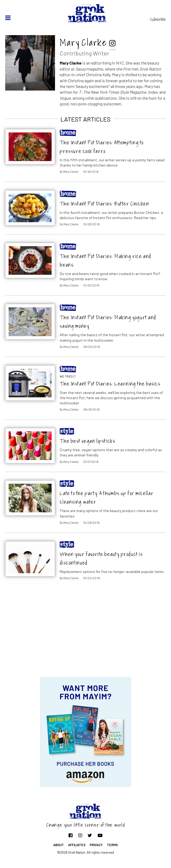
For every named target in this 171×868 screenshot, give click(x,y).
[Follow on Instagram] (80, 835)
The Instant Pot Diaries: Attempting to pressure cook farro (102, 147)
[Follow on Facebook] (71, 835)
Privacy (96, 845)
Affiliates (77, 845)
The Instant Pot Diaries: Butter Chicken (104, 204)
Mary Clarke (71, 172)
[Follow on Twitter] (90, 835)
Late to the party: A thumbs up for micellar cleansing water (107, 497)
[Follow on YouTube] (100, 835)
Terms (112, 845)
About (59, 845)
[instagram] (113, 44)
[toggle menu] (8, 18)
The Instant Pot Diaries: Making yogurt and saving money (108, 322)
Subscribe (158, 19)
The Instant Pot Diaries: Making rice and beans (105, 260)
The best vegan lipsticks (87, 441)
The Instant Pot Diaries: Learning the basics (110, 384)
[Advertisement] (85, 635)
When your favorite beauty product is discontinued (101, 558)
